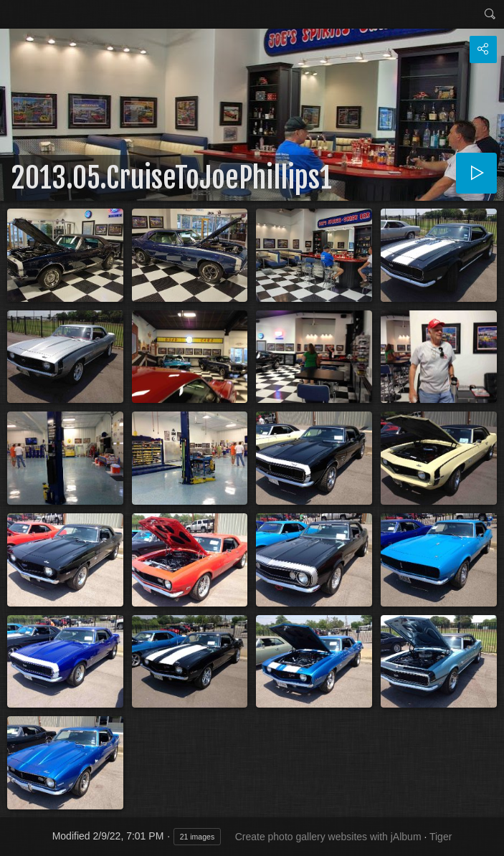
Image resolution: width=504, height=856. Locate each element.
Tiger (441, 837)
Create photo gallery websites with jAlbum (328, 837)
